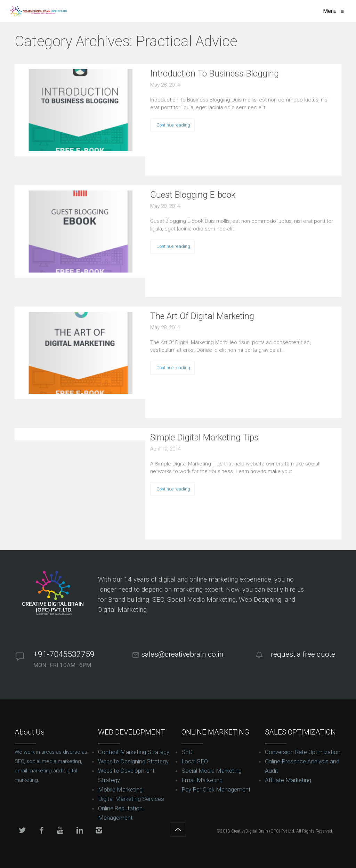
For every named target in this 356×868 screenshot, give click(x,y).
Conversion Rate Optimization (303, 752)
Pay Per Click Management (216, 789)
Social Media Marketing (212, 771)
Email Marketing (202, 780)
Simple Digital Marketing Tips (204, 437)
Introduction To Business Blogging (215, 74)
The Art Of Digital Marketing (202, 316)
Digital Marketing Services (131, 799)
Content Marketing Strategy (134, 752)
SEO (187, 752)
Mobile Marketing (120, 789)
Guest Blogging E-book (193, 195)
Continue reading (173, 125)
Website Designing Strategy (133, 761)
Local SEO (195, 761)
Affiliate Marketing (288, 780)
